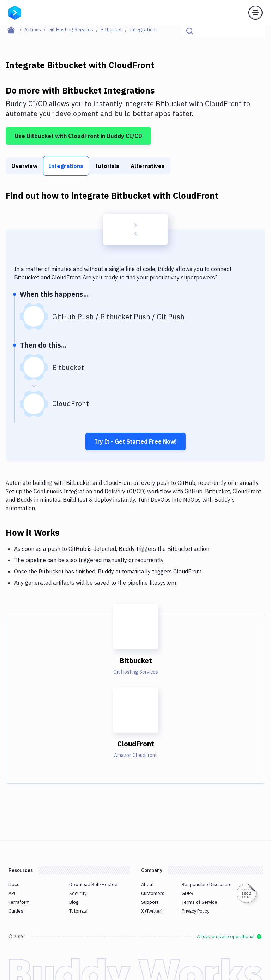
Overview (24, 166)
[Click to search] (257, 31)
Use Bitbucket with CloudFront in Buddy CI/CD (78, 136)
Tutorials (107, 166)
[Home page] (15, 30)
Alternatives (148, 166)
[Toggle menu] (255, 13)
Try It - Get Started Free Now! (135, 441)
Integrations (66, 166)
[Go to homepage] (15, 12)
